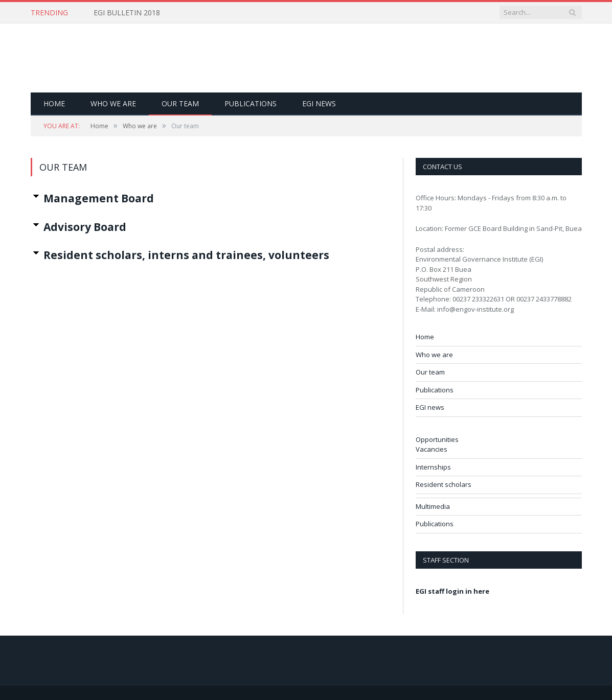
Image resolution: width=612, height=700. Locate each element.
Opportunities (437, 439)
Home (54, 103)
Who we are (113, 103)
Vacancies (432, 449)
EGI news (319, 103)
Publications (251, 103)
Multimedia (433, 506)
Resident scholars (444, 484)
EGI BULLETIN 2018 (127, 13)
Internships (433, 467)
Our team (180, 103)
